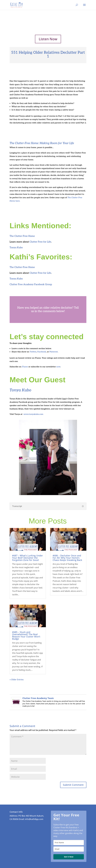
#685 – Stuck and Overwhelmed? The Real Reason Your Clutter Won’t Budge (26, 635)
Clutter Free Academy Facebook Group (31, 284)
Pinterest (53, 352)
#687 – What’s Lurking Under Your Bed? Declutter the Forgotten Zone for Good (27, 558)
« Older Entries (17, 680)
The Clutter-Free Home (22, 236)
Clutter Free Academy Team (38, 698)
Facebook (42, 352)
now (58, 367)
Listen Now (48, 39)
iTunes (25, 367)
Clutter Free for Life (40, 242)
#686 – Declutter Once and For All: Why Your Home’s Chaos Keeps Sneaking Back (67, 558)
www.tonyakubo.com (33, 414)
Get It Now (69, 857)
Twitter (33, 352)
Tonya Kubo (16, 248)
